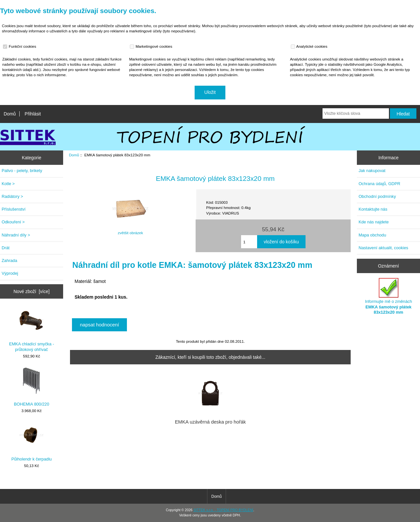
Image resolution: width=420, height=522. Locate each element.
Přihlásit (33, 114)
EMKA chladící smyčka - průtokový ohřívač (32, 330)
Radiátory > (12, 196)
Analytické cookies (310, 46)
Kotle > (8, 184)
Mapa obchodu (372, 235)
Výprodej (10, 273)
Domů (10, 114)
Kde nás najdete (374, 222)
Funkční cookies (20, 46)
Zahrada (9, 261)
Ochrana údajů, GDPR (379, 184)
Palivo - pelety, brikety (22, 171)
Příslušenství (14, 209)
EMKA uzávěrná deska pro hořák (210, 422)
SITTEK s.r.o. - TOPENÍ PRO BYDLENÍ (223, 510)
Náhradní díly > (16, 235)
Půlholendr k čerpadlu (32, 442)
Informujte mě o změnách (389, 296)
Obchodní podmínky (377, 196)
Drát (6, 248)
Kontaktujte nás (373, 209)
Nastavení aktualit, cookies (383, 248)
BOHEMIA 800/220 (32, 387)
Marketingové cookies (152, 46)
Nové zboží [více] (32, 291)
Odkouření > (13, 222)
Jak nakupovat (372, 171)
